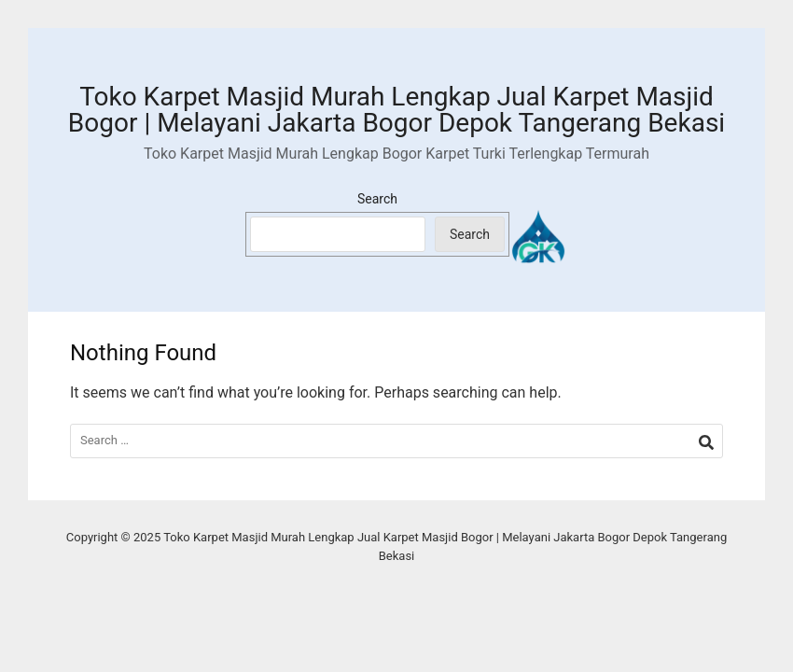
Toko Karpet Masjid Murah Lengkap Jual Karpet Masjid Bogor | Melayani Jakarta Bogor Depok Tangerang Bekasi (396, 110)
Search (377, 199)
